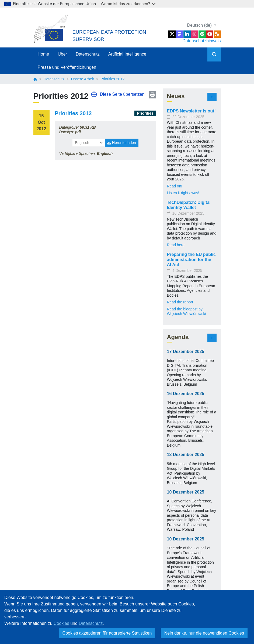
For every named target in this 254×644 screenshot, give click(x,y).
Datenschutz (88, 54)
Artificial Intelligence (127, 54)
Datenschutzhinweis (201, 41)
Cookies (61, 623)
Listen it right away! (183, 193)
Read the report (180, 302)
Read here (176, 245)
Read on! (175, 186)
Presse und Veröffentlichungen (67, 67)
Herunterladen (122, 143)
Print (153, 95)
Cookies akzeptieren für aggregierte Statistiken (107, 633)
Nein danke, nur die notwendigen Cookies (204, 633)
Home (44, 54)
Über (62, 54)
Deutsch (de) (200, 25)
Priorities (145, 113)
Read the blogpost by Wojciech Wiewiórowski (187, 311)
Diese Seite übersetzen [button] (122, 94)
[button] (94, 94)
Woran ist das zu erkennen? (128, 4)
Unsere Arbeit (83, 79)
